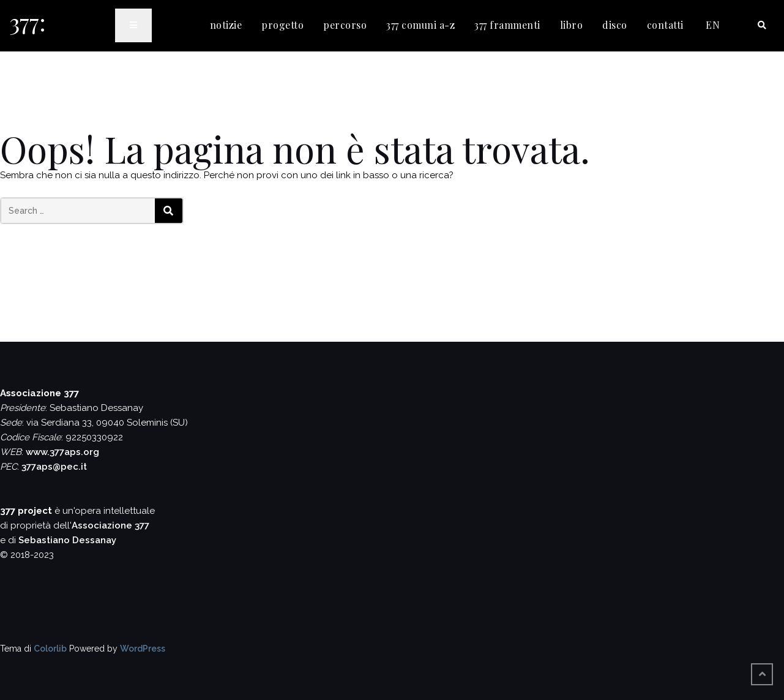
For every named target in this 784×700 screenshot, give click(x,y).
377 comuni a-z (420, 25)
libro (572, 25)
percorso (345, 25)
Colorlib (50, 649)
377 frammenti (507, 25)
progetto (282, 25)
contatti (665, 25)
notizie (226, 25)
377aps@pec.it (54, 467)
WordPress (143, 649)
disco (615, 25)
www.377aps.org (62, 452)
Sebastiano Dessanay (67, 540)
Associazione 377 (110, 525)
